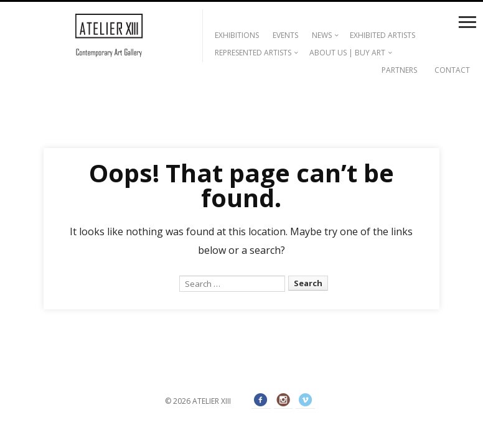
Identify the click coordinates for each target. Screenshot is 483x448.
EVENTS (285, 35)
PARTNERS (399, 70)
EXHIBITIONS (237, 35)
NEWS (322, 35)
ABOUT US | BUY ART (347, 53)
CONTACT (452, 70)
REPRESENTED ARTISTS (253, 53)
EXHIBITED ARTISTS (382, 35)
